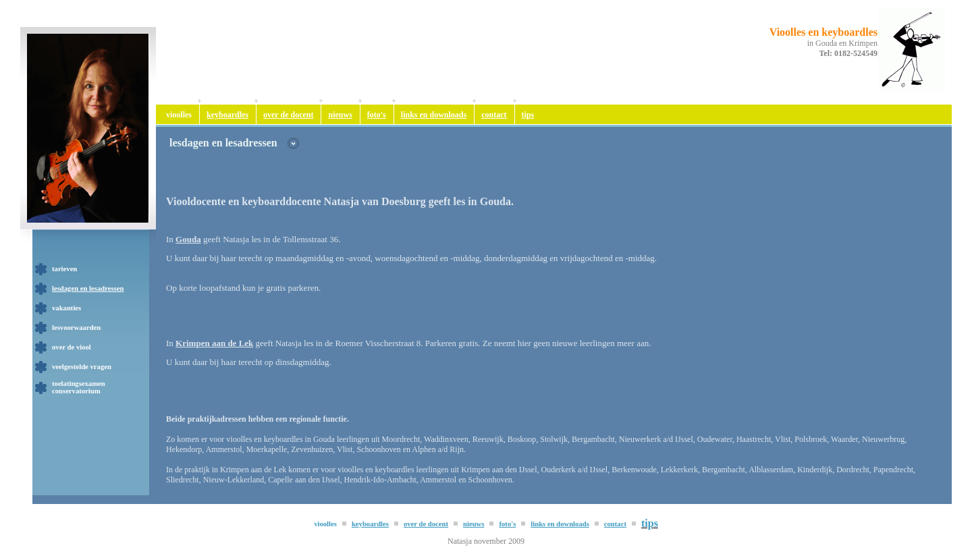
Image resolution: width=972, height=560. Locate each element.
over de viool (72, 347)
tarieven (64, 269)
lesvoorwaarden (76, 328)
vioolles (179, 115)
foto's (377, 115)
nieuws (340, 115)
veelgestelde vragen (82, 367)
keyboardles (227, 115)
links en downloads (434, 115)
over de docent (288, 115)
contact (494, 115)
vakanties (66, 308)
